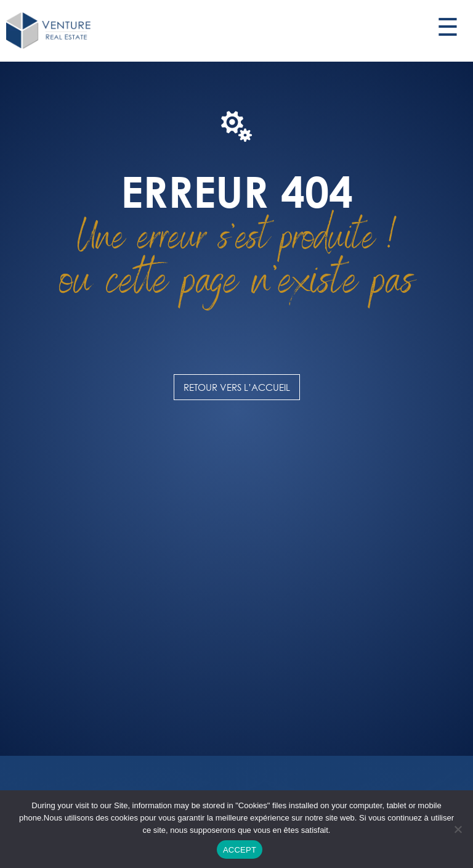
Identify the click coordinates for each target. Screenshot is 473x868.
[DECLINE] (458, 829)
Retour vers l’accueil (237, 387)
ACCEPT (240, 850)
